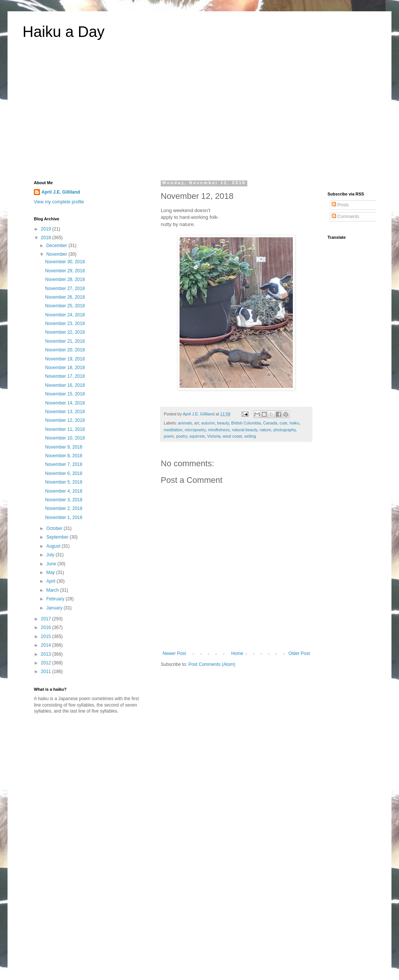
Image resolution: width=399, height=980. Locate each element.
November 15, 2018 (65, 394)
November (57, 254)
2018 (47, 238)
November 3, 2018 (64, 500)
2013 (47, 654)
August (54, 546)
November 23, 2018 (65, 324)
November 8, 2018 (64, 456)
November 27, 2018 (65, 289)
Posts (340, 205)
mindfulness (219, 430)
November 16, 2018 (65, 385)
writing (250, 436)
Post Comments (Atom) (212, 664)
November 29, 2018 (65, 271)
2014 (47, 645)
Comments (345, 217)
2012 (47, 663)
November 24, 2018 (65, 315)
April (51, 581)
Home (237, 653)
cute (283, 423)
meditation (173, 430)
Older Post (299, 653)
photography (284, 430)
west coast (232, 436)
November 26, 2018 (65, 297)
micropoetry (195, 430)
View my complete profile (59, 202)
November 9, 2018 (64, 447)
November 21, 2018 (65, 341)
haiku (294, 423)
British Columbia (246, 423)
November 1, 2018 (64, 517)
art (197, 423)
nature (266, 430)
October (55, 528)
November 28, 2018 (65, 279)
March (53, 590)
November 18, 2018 (65, 368)
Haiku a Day (64, 32)
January (55, 608)
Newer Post (174, 653)
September (58, 537)
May (51, 572)
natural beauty (245, 430)
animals (185, 423)
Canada (270, 423)
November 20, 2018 (65, 350)
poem (169, 436)
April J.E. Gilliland (61, 192)
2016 (47, 627)
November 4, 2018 (64, 491)
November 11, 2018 (65, 429)
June (52, 564)
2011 (47, 672)
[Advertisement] (200, 114)
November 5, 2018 (64, 482)
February (56, 599)
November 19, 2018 (65, 359)
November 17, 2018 (65, 376)
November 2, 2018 (64, 508)
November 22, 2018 (65, 332)
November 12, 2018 (65, 420)
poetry (182, 436)
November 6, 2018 (64, 473)
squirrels (197, 436)
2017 (47, 619)
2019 (47, 229)
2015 (47, 637)
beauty (223, 423)
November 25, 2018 (65, 306)
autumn (208, 423)
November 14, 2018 (65, 403)
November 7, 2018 (64, 464)
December (57, 246)
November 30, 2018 (65, 262)
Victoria (214, 436)
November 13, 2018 (65, 412)
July (51, 555)
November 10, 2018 (65, 438)
